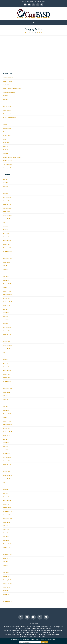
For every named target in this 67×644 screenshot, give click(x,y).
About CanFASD (10, 622)
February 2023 (7, 327)
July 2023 (6, 309)
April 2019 (6, 493)
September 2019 (8, 475)
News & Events (52, 622)
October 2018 (7, 515)
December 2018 (7, 508)
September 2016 (8, 583)
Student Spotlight (8, 161)
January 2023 (7, 331)
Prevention (6, 146)
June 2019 (6, 486)
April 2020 (6, 450)
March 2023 (6, 324)
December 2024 (7, 248)
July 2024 (6, 266)
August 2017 (7, 558)
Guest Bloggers (7, 110)
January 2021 (7, 417)
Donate (60, 622)
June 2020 (6, 443)
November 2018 (7, 511)
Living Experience (42, 622)
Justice (5, 125)
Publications (6, 150)
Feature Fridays (7, 107)
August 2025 (7, 219)
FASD (16, 622)
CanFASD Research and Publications (12, 89)
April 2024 (6, 277)
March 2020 (6, 454)
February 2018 (7, 544)
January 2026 (7, 201)
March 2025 (6, 237)
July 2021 (6, 396)
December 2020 (7, 421)
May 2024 (6, 273)
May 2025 (6, 230)
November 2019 (7, 468)
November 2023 (7, 295)
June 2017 (6, 565)
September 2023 (8, 302)
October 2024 (7, 255)
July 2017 (6, 562)
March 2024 (6, 280)
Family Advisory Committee (10, 103)
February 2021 (7, 414)
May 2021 (6, 403)
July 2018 (6, 526)
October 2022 (7, 342)
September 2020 (8, 432)
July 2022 (6, 352)
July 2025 (6, 222)
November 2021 (7, 381)
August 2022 (7, 349)
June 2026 (6, 183)
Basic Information (8, 81)
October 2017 (7, 551)
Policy (5, 139)
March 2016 (6, 594)
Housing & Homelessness (10, 117)
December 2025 (7, 204)
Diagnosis (6, 96)
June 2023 (6, 313)
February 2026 (7, 197)
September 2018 (8, 519)
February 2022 (7, 371)
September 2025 (8, 215)
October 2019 (7, 472)
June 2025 (6, 226)
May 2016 (6, 591)
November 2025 (7, 208)
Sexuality (6, 153)
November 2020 (7, 425)
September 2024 (8, 259)
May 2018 (6, 533)
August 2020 (7, 435)
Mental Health (7, 128)
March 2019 (6, 497)
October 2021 (7, 385)
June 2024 (6, 269)
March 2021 (6, 410)
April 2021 (6, 407)
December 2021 (7, 378)
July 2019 (6, 482)
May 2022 (6, 360)
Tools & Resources (31, 622)
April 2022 (6, 363)
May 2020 (6, 446)
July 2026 (6, 179)
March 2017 (6, 576)
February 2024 (7, 284)
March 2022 (6, 367)
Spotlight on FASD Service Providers (12, 157)
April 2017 (6, 573)
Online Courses (34, 623)
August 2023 (7, 306)
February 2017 (7, 580)
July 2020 (6, 439)
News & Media (7, 136)
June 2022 (6, 356)
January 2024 (7, 288)
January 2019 (7, 504)
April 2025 (6, 233)
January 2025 (7, 244)
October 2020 (7, 428)
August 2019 (7, 479)
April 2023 (6, 320)
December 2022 (7, 334)
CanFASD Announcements (10, 85)
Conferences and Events (9, 92)
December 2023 (7, 291)
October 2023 (7, 298)
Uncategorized (7, 168)
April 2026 (6, 190)
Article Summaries (8, 78)
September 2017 (8, 555)
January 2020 (7, 461)
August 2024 (7, 262)
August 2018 (7, 522)
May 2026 (6, 186)
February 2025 (7, 241)
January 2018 (7, 547)
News (5, 132)
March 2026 (6, 194)
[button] (33, 23)
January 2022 (7, 374)
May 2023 (6, 316)
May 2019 (6, 490)
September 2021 (8, 389)
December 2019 (7, 464)
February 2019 (7, 500)
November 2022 (7, 338)
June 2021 (6, 399)
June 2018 (6, 529)
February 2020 (7, 457)
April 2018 (6, 537)
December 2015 (7, 598)
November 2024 (7, 251)
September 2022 (8, 345)
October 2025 (7, 212)
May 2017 (6, 569)
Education (6, 99)
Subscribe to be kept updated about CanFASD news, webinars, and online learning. (33, 640)
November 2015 (7, 602)
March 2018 (6, 540)
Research (22, 622)
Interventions (7, 121)
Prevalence (6, 143)
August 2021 (7, 392)
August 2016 (7, 587)
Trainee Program (7, 164)
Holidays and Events (8, 114)
